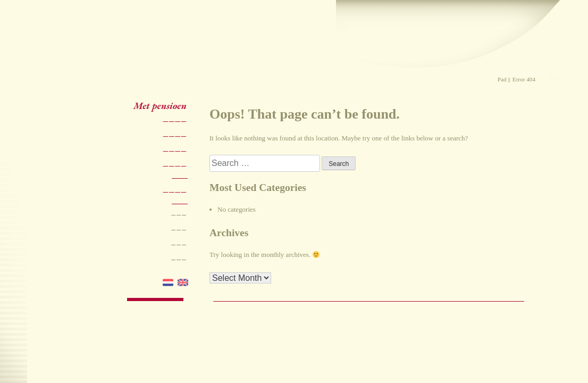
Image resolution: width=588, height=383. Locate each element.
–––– (175, 120)
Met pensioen (160, 106)
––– (179, 214)
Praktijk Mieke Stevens (229, 51)
